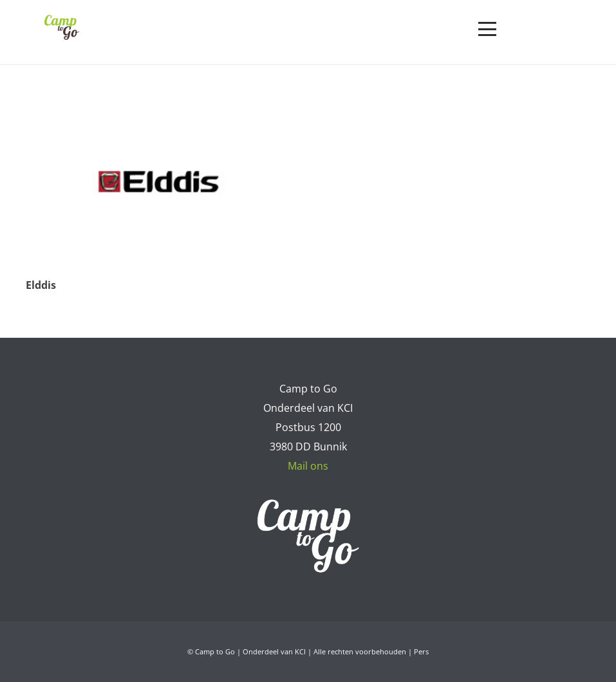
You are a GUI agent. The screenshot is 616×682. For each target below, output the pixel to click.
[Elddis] (159, 182)
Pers (421, 651)
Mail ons (308, 466)
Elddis (41, 285)
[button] (487, 29)
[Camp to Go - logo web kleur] (61, 27)
